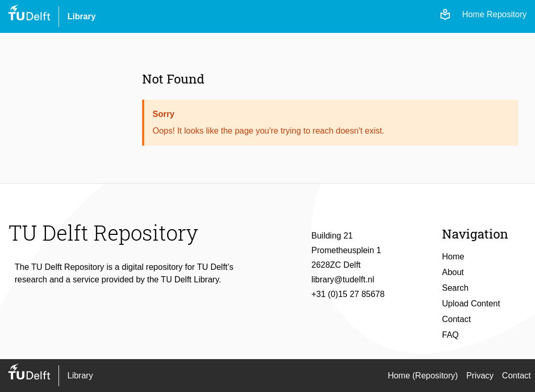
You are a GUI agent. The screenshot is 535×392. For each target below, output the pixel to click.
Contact (456, 319)
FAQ (450, 335)
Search (455, 288)
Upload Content (471, 304)
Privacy (480, 376)
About (453, 272)
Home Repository (494, 14)
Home (453, 257)
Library (82, 16)
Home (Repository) (423, 376)
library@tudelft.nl (343, 280)
